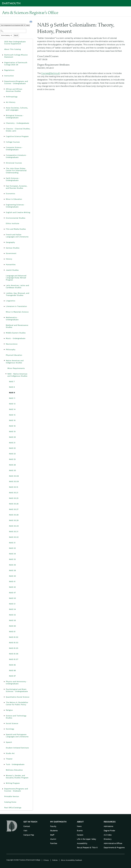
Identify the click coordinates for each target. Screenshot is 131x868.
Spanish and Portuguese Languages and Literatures (17, 736)
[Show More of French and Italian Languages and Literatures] (4, 235)
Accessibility (82, 843)
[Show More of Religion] (4, 710)
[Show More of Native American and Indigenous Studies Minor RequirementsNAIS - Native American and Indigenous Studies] (4, 361)
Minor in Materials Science (17, 312)
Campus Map (29, 835)
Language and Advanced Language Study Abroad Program (16, 278)
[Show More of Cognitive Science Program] (4, 136)
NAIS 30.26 (14, 504)
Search (16, 35)
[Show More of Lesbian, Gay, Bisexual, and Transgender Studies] (4, 293)
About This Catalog (13, 49)
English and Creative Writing (18, 212)
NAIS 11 (12, 398)
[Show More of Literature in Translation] (4, 306)
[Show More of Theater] (4, 759)
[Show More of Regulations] (3, 70)
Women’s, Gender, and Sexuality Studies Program (17, 777)
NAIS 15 (12, 415)
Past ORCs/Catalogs (13, 808)
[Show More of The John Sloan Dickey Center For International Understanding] (4, 169)
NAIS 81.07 (14, 659)
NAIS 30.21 (14, 493)
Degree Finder (109, 831)
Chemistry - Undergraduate (17, 123)
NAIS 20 (12, 437)
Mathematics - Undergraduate (12, 319)
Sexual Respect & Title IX (87, 847)
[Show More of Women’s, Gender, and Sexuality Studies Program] (4, 776)
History (9, 259)
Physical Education (14, 355)
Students (54, 831)
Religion (9, 710)
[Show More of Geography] (4, 242)
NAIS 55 (12, 615)
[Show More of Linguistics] (4, 301)
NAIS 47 (12, 593)
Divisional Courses (14, 163)
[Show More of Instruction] (3, 76)
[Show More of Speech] (4, 742)
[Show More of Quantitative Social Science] (4, 697)
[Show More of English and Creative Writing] (4, 212)
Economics (11, 194)
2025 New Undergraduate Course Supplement (15, 43)
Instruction (9, 76)
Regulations (9, 70)
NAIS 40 (13, 576)
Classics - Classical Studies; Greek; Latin (18, 130)
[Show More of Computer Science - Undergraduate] (4, 148)
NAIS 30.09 (14, 481)
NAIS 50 (13, 598)
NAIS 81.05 (14, 648)
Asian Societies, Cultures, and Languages (17, 109)
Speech (9, 742)
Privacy (46, 860)
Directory (108, 839)
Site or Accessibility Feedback (71, 860)
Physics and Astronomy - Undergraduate (17, 683)
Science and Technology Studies (16, 717)
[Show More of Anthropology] (4, 97)
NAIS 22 (12, 448)
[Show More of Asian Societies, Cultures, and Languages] (4, 108)
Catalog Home (10, 802)
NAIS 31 (12, 543)
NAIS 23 (12, 454)
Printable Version (12, 796)
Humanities (11, 265)
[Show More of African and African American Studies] (4, 89)
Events (80, 831)
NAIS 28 (12, 465)
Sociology (10, 729)
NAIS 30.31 (14, 532)
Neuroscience (12, 344)
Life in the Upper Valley (87, 839)
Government (11, 253)
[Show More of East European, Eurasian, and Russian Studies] (4, 186)
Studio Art (10, 753)
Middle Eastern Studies (16, 333)
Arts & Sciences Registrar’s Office (30, 12)
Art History (11, 102)
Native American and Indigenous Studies (15, 362)
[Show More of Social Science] (4, 723)
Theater (9, 759)
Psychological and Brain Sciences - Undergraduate (17, 690)
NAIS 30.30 (14, 526)
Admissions (108, 826)
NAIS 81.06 (14, 654)
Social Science (12, 723)
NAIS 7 (12, 382)
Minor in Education (14, 199)
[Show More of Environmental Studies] (4, 218)
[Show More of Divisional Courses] (4, 163)
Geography (10, 242)
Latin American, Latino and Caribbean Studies (17, 286)
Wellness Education (14, 770)
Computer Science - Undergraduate (14, 149)
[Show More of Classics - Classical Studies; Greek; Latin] (4, 129)
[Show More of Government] (4, 253)
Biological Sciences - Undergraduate (15, 117)
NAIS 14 (12, 409)
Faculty (53, 826)
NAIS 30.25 (14, 498)
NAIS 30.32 (14, 537)
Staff (52, 835)
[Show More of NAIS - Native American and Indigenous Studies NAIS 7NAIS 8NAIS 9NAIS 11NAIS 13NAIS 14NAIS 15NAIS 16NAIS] (6, 374)
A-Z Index (108, 835)
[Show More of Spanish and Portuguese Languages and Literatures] (4, 735)
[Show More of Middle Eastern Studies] (4, 333)
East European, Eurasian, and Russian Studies (17, 187)
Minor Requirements (16, 368)
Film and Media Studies (16, 229)
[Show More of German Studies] (4, 248)
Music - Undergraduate (16, 338)
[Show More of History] (4, 259)
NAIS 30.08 (14, 476)
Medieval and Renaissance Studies (17, 326)
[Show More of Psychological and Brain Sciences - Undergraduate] (4, 689)
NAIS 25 (12, 459)
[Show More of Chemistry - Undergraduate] (4, 123)
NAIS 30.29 (14, 520)
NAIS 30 (13, 470)
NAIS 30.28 (14, 515)
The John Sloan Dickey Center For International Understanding (16, 171)
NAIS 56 (12, 620)
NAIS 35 (12, 559)
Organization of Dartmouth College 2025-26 (16, 64)
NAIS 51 (12, 604)
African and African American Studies (14, 90)
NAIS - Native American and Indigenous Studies (17, 375)
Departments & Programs (114, 847)
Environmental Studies (16, 218)
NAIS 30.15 (14, 487)
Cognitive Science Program (17, 136)
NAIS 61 (12, 632)
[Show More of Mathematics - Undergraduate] (4, 318)
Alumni (53, 839)
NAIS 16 (12, 420)
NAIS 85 (12, 665)
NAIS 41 (12, 582)
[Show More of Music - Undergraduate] (4, 338)
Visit (25, 831)
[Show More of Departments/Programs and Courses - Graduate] (3, 789)
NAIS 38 (12, 570)
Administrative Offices (113, 843)
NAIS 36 (12, 565)
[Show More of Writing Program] (4, 783)
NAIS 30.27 (14, 509)
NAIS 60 (13, 626)
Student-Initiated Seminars (17, 748)
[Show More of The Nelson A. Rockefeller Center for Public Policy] (4, 702)
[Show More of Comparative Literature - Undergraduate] (4, 155)
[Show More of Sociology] (4, 729)
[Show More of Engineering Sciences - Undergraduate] (4, 205)
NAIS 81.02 (14, 637)
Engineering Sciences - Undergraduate (16, 206)
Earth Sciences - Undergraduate (13, 179)
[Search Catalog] (13, 31)
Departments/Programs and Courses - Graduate (16, 790)
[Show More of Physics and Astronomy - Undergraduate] (4, 682)
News (79, 826)
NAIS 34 (12, 554)
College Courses (13, 142)
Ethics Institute (13, 223)
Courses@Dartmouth (51, 73)
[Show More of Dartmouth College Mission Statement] (3, 55)
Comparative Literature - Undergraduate (16, 156)
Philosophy (11, 350)
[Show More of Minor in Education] (4, 199)
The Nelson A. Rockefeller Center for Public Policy (17, 704)
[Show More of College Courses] (4, 142)
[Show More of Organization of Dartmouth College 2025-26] (3, 63)
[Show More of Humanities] (4, 265)
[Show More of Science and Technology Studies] (4, 716)
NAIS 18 (12, 426)
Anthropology (12, 97)
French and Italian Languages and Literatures (17, 236)
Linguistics (11, 301)
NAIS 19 (12, 432)
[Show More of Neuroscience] (4, 344)
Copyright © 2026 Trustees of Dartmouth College (23, 860)
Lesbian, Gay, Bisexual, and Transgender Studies (18, 294)
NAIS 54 (12, 609)
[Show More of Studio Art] (4, 753)
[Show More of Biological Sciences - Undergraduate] (4, 116)
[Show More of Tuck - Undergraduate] (4, 764)
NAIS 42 (12, 587)
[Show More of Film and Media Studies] (4, 229)
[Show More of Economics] (4, 194)
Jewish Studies (12, 270)
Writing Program (13, 783)
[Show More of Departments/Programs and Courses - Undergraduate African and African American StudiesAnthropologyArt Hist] (3, 81)
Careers (80, 835)
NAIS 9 (12, 393)
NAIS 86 (12, 670)
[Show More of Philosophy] (4, 350)
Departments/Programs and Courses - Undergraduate (16, 82)
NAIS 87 (12, 676)
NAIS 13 (12, 404)
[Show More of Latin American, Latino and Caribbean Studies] (4, 285)
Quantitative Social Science (18, 697)
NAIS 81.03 (14, 643)
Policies (55, 860)
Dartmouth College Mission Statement (16, 56)
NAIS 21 (12, 443)
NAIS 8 (12, 387)
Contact (27, 826)
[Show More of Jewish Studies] (4, 270)
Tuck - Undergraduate (15, 764)
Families (54, 843)
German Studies (13, 248)
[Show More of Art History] (4, 102)
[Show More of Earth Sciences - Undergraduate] (4, 178)
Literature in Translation (16, 306)
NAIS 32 (12, 548)
